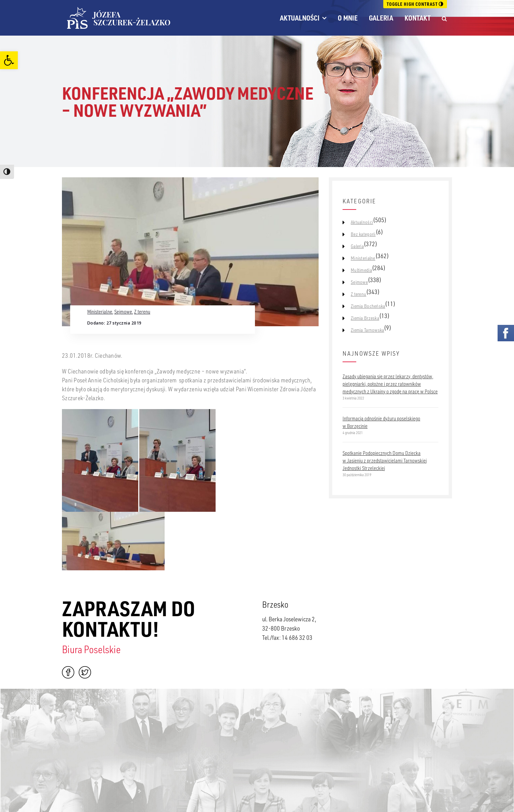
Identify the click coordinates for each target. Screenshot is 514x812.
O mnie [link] (348, 18)
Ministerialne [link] (100, 312)
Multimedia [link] (361, 270)
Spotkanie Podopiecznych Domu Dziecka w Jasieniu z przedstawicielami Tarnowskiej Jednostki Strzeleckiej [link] (385, 460)
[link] (9, 60)
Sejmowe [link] (123, 312)
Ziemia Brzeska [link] (365, 318)
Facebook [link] (68, 672)
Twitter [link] (85, 672)
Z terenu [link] (142, 312)
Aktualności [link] (300, 18)
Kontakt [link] (417, 18)
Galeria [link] (381, 18)
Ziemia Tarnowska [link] (367, 330)
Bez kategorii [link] (363, 234)
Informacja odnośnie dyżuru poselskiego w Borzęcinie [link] (381, 422)
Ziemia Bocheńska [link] (368, 306)
